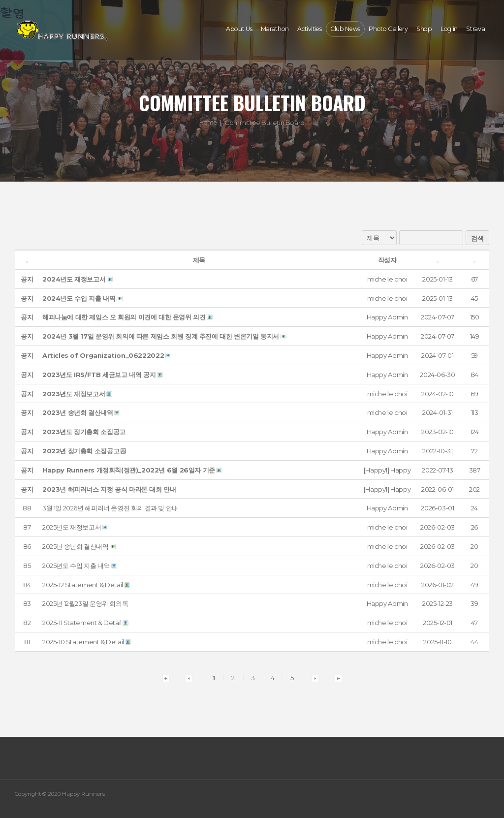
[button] (387, 279)
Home (208, 123)
